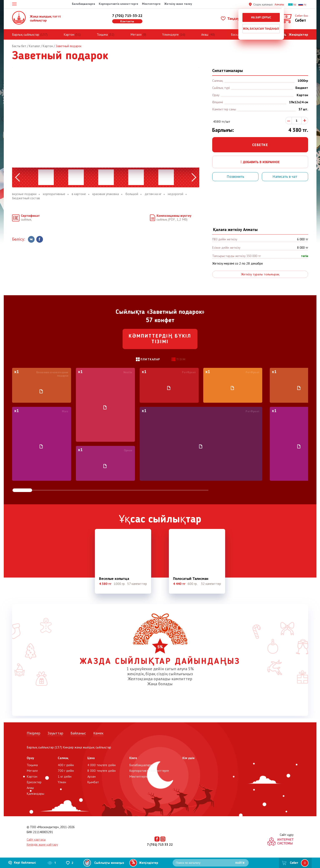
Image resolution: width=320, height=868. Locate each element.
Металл (136, 34)
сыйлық (30, 218)
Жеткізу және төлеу (178, 4)
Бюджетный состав (26, 198)
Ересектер (34, 782)
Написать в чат (285, 176)
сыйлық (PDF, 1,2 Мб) (174, 218)
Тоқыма (102, 34)
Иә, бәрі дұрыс (261, 17)
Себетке (260, 145)
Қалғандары (35, 794)
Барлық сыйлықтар (26, 34)
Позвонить (235, 176)
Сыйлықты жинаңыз (109, 863)
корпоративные (54, 194)
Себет (294, 863)
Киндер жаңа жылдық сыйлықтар (87, 747)
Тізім (181, 359)
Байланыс (78, 733)
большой (132, 194)
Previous (18, 177)
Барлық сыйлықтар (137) (44, 747)
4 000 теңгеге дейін (102, 765)
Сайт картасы (36, 840)
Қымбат (93, 782)
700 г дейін (66, 771)
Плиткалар (150, 359)
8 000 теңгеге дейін (102, 771)
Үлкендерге (170, 34)
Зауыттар (55, 733)
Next (194, 177)
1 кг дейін (65, 776)
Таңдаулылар (235, 18)
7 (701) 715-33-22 (127, 16)
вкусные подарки (24, 194)
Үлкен (62, 782)
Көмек (98, 733)
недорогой (176, 194)
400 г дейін (66, 765)
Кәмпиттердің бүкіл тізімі (160, 339)
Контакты (127, 21)
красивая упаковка (106, 194)
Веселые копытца (114, 579)
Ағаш (205, 34)
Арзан (92, 776)
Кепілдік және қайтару (42, 845)
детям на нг (153, 194)
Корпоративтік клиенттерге (119, 4)
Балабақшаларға (83, 4)
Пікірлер (33, 733)
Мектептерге (151, 4)
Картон (69, 34)
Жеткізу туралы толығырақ (260, 274)
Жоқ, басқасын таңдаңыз (261, 29)
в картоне (79, 194)
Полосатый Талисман (191, 579)
